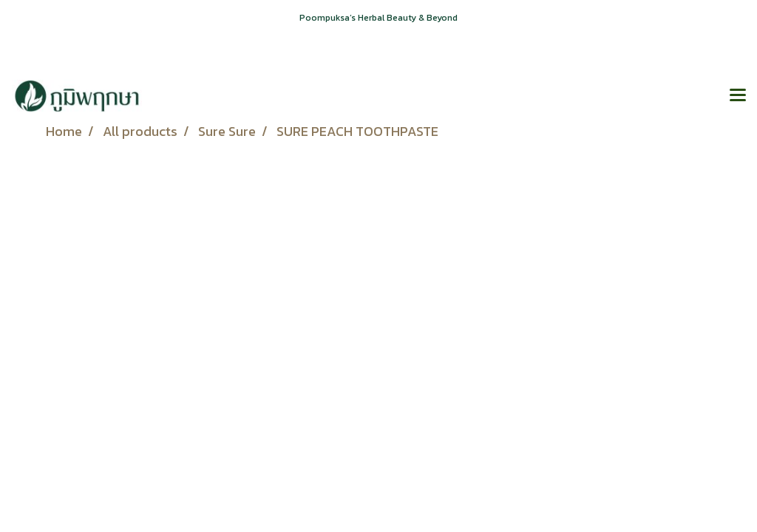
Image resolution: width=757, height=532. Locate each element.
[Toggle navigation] (738, 96)
